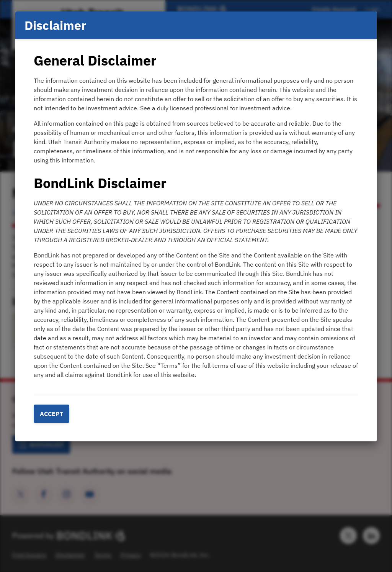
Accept (51, 414)
